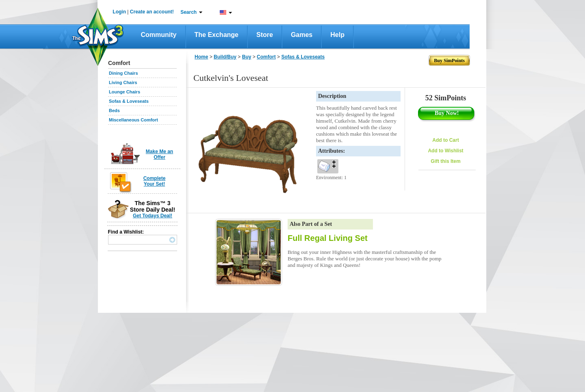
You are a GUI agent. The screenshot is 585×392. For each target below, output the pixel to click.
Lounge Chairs (125, 92)
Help (337, 35)
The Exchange (217, 35)
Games (302, 35)
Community (159, 35)
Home (201, 57)
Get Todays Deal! (153, 216)
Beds (114, 110)
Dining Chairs (123, 73)
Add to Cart (445, 140)
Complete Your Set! (155, 181)
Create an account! (152, 12)
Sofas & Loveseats (129, 101)
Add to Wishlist (445, 151)
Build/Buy (225, 57)
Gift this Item (445, 161)
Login (119, 12)
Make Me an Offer (159, 154)
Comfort (266, 57)
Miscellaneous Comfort (133, 120)
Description (332, 96)
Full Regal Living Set (328, 238)
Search (188, 12)
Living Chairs (123, 82)
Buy (247, 57)
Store (265, 35)
